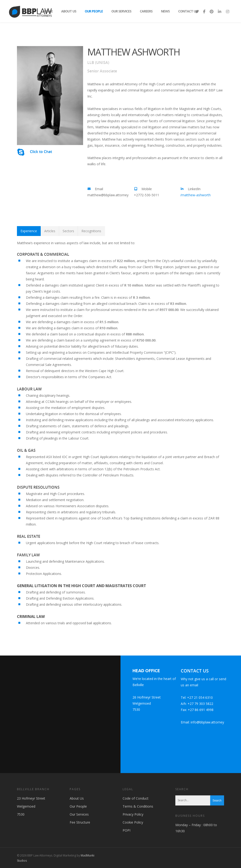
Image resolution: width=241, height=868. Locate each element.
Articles (50, 231)
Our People (94, 11)
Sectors (68, 231)
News (165, 11)
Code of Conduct (136, 798)
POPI (127, 830)
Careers (146, 11)
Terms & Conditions (138, 806)
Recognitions (91, 231)
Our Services (121, 11)
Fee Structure (80, 822)
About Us (69, 11)
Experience (29, 231)
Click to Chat (41, 152)
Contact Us (188, 11)
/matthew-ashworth (195, 195)
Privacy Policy (133, 814)
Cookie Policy (133, 822)
